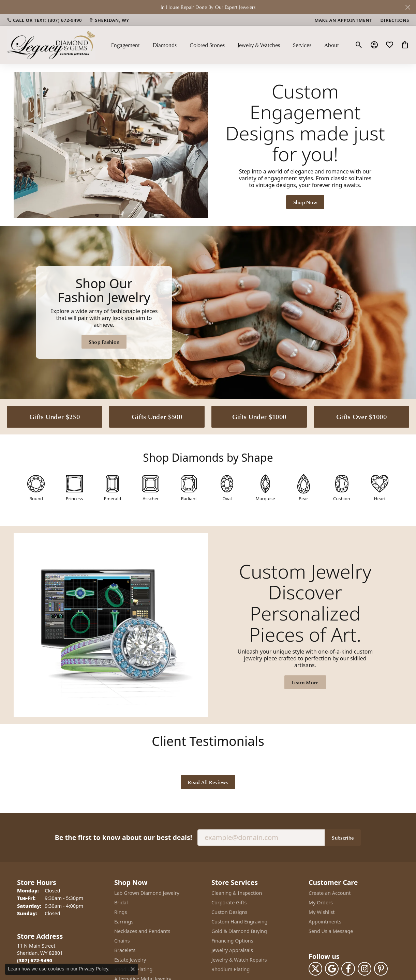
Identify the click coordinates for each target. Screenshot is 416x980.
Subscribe (343, 838)
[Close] (408, 7)
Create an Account (330, 893)
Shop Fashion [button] (104, 342)
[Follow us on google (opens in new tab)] (332, 969)
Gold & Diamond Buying (239, 931)
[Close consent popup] (133, 969)
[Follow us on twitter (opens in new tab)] (315, 969)
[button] (359, 45)
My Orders (321, 902)
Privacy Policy (93, 969)
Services (302, 45)
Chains (122, 941)
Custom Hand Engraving (239, 922)
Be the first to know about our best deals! (123, 837)
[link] (44, 20)
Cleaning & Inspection (237, 893)
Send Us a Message (331, 931)
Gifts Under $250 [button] (55, 417)
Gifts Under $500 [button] (157, 417)
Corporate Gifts (229, 902)
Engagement (125, 45)
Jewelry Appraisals (232, 950)
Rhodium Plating (231, 969)
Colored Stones (207, 45)
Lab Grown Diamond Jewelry (147, 893)
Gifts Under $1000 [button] (259, 417)
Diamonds (165, 45)
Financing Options (232, 941)
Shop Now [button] (305, 202)
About (332, 45)
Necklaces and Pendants (142, 931)
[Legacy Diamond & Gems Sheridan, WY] (208, 312)
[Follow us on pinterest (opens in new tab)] (381, 969)
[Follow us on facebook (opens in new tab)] (348, 969)
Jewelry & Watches (259, 45)
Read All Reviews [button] (208, 782)
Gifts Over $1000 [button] (361, 417)
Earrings (124, 922)
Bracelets (125, 950)
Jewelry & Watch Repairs (239, 960)
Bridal (121, 902)
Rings (121, 912)
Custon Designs (229, 912)
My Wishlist (322, 912)
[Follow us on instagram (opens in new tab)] (365, 969)
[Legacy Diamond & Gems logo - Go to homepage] (51, 45)
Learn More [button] (305, 682)
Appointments (325, 922)
